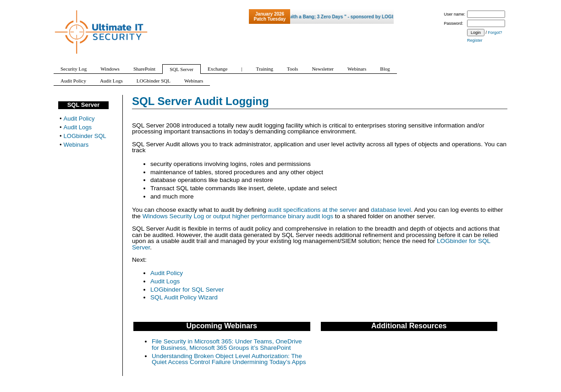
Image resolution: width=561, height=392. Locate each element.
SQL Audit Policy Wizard (184, 297)
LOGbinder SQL (85, 136)
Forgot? (495, 33)
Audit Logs (165, 281)
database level (391, 210)
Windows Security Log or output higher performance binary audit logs (238, 216)
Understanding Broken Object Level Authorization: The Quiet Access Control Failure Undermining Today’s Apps (229, 359)
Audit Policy (167, 273)
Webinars (76, 145)
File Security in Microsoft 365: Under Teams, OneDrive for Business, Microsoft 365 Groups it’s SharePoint (227, 345)
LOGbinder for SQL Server (187, 290)
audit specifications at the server (313, 210)
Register (475, 40)
